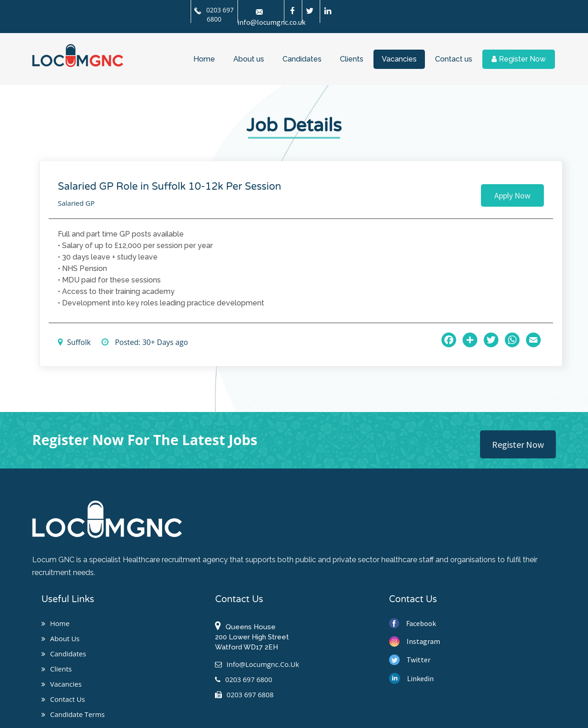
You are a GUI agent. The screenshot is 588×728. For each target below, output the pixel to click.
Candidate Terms (73, 714)
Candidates (302, 59)
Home (204, 59)
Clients (352, 59)
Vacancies (399, 59)
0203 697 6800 (214, 14)
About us (249, 59)
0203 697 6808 (244, 694)
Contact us (454, 59)
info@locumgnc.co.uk (257, 664)
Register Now (519, 59)
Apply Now (512, 195)
